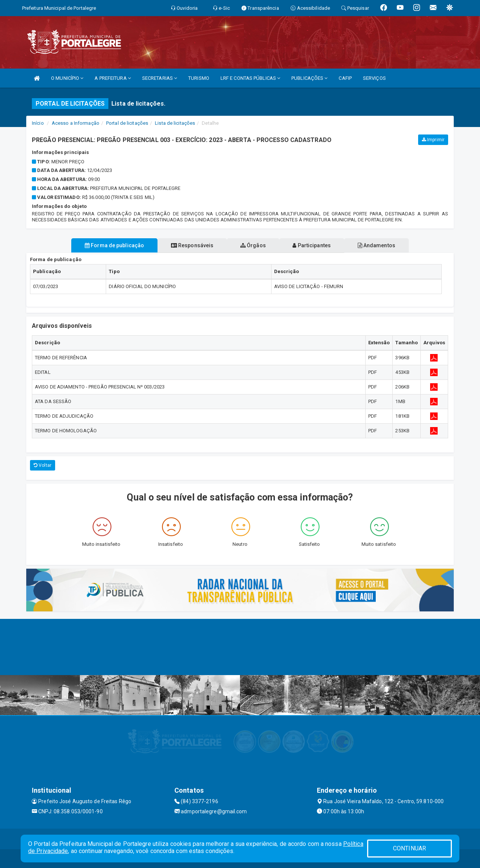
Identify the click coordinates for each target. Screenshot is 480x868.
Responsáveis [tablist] (188, 245)
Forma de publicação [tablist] (105, 245)
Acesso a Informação (76, 123)
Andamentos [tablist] (385, 245)
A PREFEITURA (112, 78)
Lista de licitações (175, 123)
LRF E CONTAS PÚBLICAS (250, 78)
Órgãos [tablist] (253, 245)
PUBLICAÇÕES (309, 78)
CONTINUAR (409, 848)
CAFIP (345, 78)
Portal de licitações (127, 123)
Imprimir (433, 140)
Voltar (43, 465)
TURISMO (199, 78)
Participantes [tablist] (316, 245)
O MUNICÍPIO (67, 78)
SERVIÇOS (374, 78)
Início (38, 123)
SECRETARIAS (160, 78)
